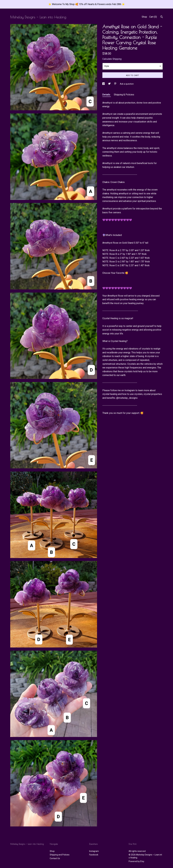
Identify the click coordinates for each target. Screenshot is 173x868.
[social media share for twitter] (110, 84)
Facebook (94, 855)
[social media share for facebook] (104, 84)
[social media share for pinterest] (116, 84)
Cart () (153, 17)
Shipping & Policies (124, 95)
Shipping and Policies (60, 855)
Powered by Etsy (136, 861)
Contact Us (55, 858)
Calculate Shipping (112, 59)
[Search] (162, 17)
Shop (144, 17)
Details (107, 95)
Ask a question (127, 84)
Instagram (94, 851)
